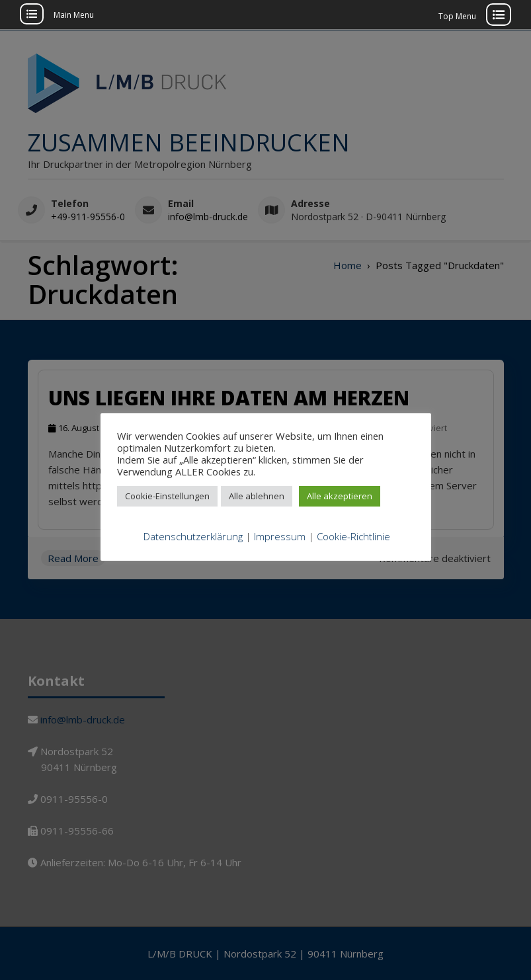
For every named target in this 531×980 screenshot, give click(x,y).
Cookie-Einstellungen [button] (167, 496)
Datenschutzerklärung (193, 536)
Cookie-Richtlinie (353, 536)
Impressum (280, 536)
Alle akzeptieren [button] (340, 496)
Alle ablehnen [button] (257, 496)
